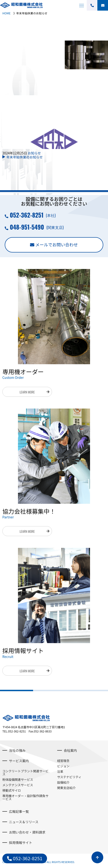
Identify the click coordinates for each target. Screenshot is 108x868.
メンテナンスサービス (18, 785)
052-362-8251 (27, 215)
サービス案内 (19, 761)
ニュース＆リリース (24, 822)
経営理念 (63, 761)
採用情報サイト (21, 843)
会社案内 (70, 750)
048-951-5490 (27, 227)
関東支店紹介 (66, 788)
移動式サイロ (12, 790)
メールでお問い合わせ (57, 244)
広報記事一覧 (19, 811)
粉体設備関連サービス (18, 779)
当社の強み (17, 750)
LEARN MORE (27, 392)
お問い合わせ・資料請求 (27, 832)
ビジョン (63, 766)
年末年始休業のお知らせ (25, 157)
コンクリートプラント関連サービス (25, 773)
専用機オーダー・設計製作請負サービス (25, 797)
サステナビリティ (69, 777)
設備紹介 (63, 782)
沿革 (60, 771)
